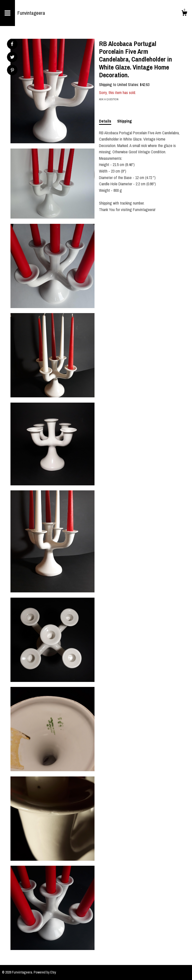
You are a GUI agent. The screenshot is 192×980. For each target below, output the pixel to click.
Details (105, 121)
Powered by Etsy (45, 972)
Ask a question (109, 99)
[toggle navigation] (7, 13)
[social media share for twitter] (12, 58)
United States (128, 85)
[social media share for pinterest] (12, 71)
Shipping (125, 121)
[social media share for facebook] (12, 44)
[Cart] (184, 14)
